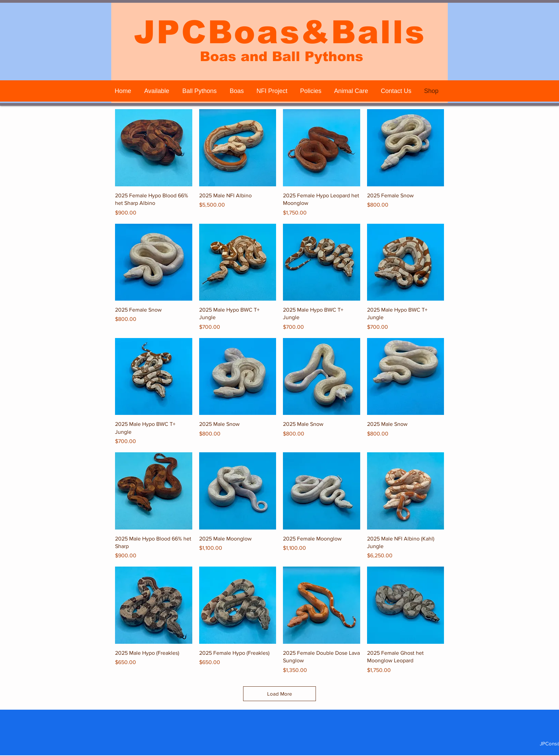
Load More (279, 694)
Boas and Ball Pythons (282, 56)
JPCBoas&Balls (280, 32)
